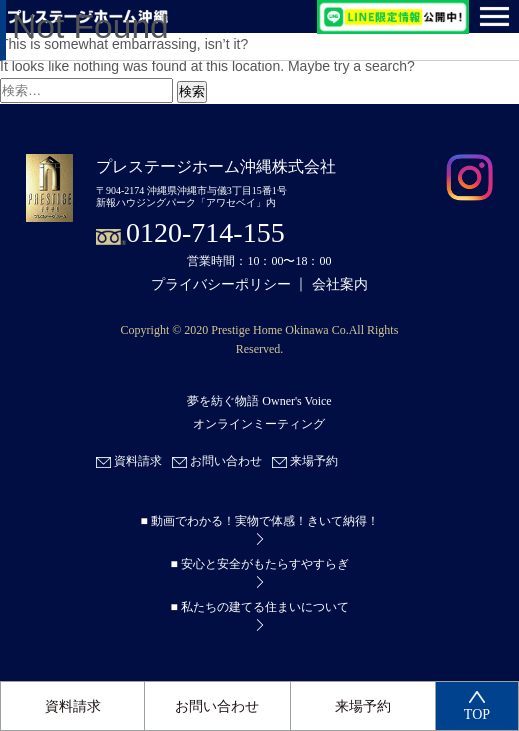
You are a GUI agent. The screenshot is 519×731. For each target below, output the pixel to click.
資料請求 (73, 706)
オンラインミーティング (259, 424)
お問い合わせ (217, 706)
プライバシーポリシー (221, 284)
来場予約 (363, 706)
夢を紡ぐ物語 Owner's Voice (259, 402)
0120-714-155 (205, 232)
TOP (477, 706)
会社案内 (340, 284)
